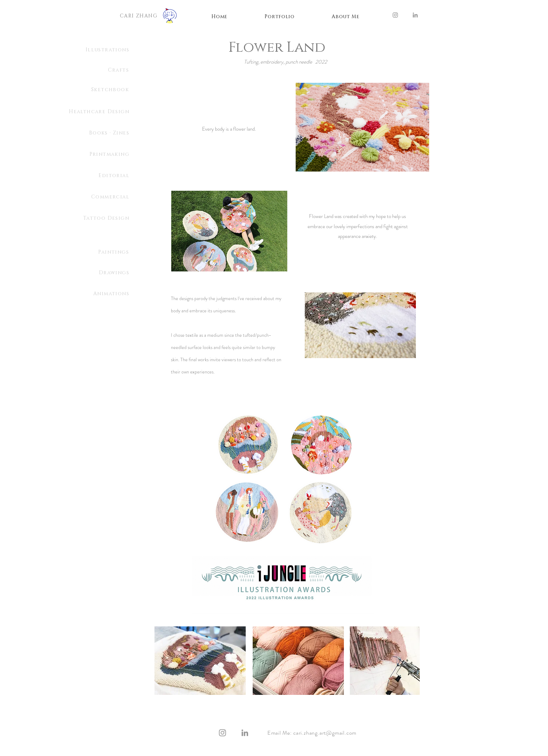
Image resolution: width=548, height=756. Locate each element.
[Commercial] (82, 197)
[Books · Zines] (106, 133)
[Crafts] (106, 70)
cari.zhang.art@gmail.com (325, 733)
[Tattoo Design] (95, 218)
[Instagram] (395, 15)
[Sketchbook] (94, 90)
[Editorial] (88, 176)
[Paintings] (94, 252)
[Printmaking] (106, 154)
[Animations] (95, 294)
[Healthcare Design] (88, 112)
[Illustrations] (95, 50)
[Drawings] (95, 273)
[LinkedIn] (415, 15)
